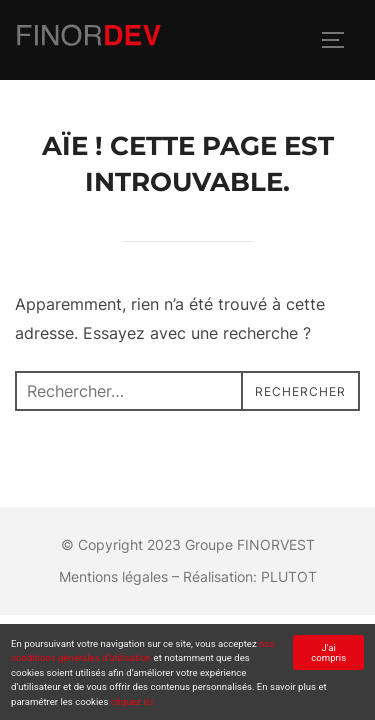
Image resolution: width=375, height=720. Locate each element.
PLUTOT (289, 576)
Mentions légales (113, 576)
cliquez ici (132, 701)
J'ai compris (328, 652)
